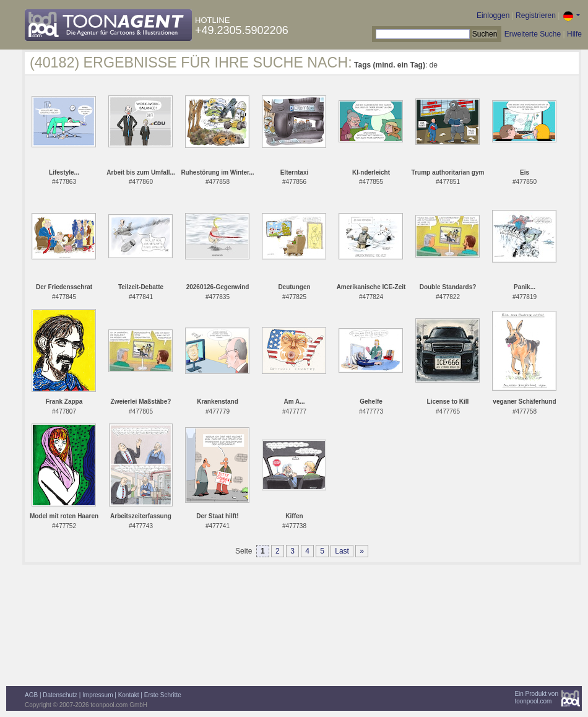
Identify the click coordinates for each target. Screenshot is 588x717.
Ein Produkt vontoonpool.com (536, 697)
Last (342, 551)
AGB (31, 695)
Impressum (97, 695)
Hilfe (574, 34)
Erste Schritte (163, 695)
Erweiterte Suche (533, 34)
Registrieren (536, 15)
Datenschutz (60, 695)
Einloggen (493, 15)
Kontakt (129, 695)
